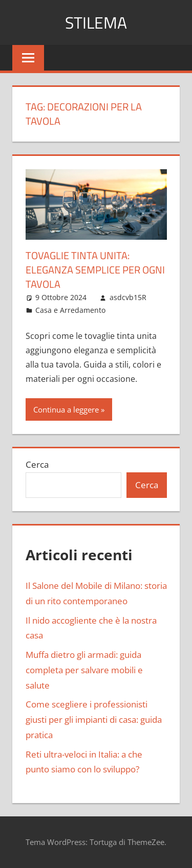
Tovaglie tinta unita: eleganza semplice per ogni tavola (95, 270)
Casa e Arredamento (70, 310)
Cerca (37, 464)
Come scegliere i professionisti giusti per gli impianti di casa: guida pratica (94, 719)
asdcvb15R (128, 297)
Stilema (96, 22)
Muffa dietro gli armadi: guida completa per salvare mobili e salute (84, 670)
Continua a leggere (66, 409)
